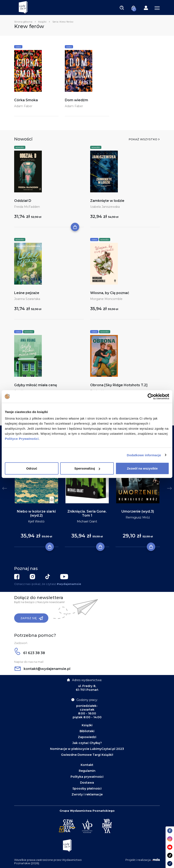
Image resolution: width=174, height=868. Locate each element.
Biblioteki (87, 731)
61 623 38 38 (30, 653)
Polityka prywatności (87, 777)
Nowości (20, 147)
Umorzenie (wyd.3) (138, 511)
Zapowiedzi (87, 737)
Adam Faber (23, 106)
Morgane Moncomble (106, 299)
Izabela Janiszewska (105, 207)
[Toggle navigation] (122, 8)
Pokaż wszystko (143, 139)
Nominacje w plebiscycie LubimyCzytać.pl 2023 (87, 749)
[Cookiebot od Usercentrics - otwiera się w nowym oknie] (151, 396)
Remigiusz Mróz (138, 517)
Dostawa (87, 783)
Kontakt (87, 765)
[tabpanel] (36, 493)
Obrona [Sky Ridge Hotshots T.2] (119, 385)
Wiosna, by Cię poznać (110, 293)
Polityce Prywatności (22, 439)
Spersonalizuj (87, 468)
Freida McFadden (27, 207)
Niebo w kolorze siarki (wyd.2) (36, 513)
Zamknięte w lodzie (107, 201)
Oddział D (23, 201)
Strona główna (23, 22)
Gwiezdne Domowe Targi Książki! (87, 755)
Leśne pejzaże (27, 293)
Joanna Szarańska (27, 299)
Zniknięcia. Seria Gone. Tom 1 (87, 513)
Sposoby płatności (87, 788)
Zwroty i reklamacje (87, 794)
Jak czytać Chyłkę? (87, 743)
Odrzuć (32, 468)
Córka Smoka (26, 100)
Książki (42, 22)
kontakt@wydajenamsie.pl (42, 669)
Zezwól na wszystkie (142, 468)
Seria (18, 47)
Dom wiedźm (76, 100)
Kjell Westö (36, 521)
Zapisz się (32, 618)
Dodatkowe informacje (144, 455)
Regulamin (87, 771)
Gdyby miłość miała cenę (36, 385)
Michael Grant (87, 521)
